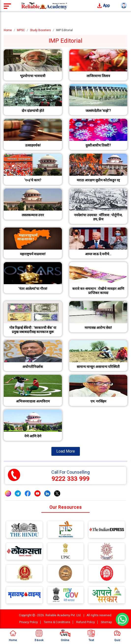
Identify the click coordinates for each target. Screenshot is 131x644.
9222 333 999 (71, 479)
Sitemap (106, 622)
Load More (66, 451)
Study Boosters (40, 30)
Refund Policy (86, 622)
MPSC (21, 30)
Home (8, 30)
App (103, 6)
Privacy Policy (29, 622)
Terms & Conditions (57, 622)
